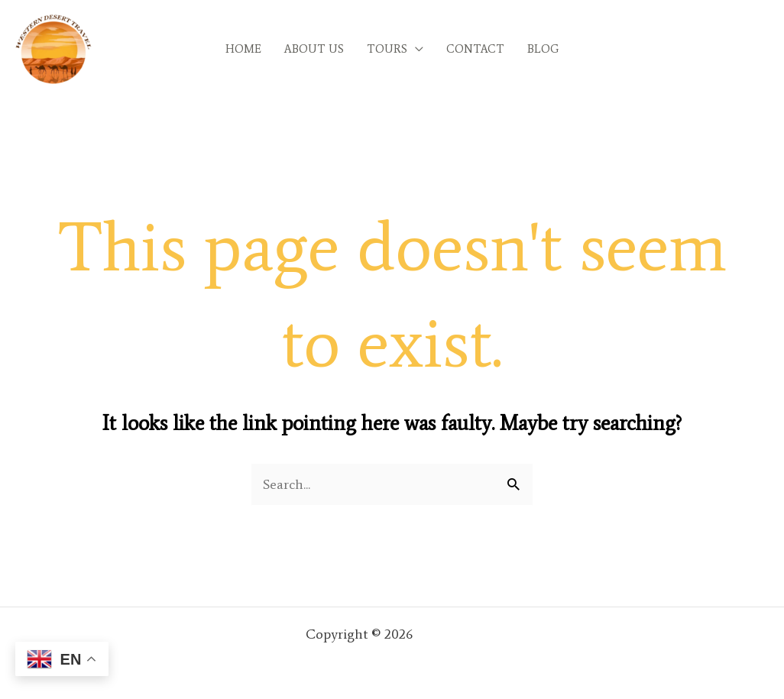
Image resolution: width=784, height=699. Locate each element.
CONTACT (475, 49)
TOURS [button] (387, 49)
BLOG (543, 49)
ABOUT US (314, 49)
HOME (243, 49)
